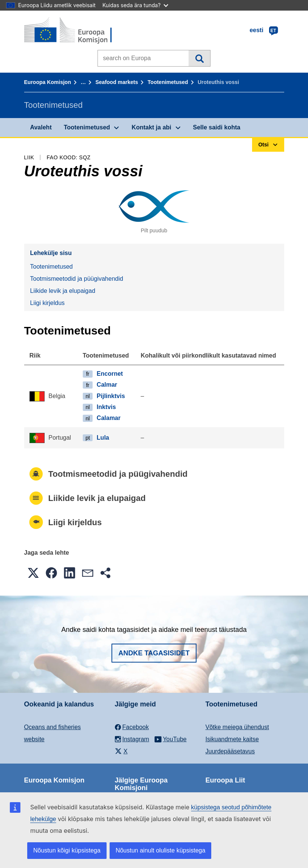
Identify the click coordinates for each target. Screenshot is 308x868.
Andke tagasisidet (154, 653)
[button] (33, 573)
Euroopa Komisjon (48, 82)
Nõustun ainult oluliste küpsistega (160, 850)
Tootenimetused (168, 82)
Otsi (199, 58)
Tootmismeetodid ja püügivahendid (77, 279)
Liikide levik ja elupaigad (63, 291)
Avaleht (41, 127)
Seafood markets (117, 82)
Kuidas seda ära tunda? (135, 5)
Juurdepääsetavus (230, 751)
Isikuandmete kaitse (232, 739)
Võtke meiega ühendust (237, 727)
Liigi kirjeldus (48, 303)
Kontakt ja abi (151, 127)
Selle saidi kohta (217, 127)
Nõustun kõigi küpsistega (67, 850)
